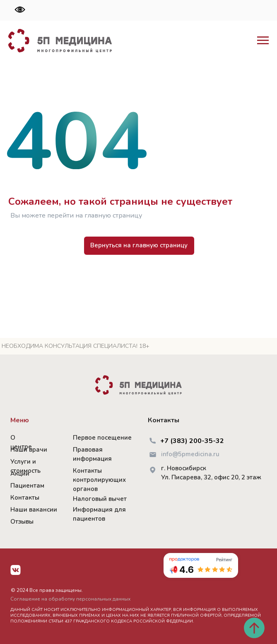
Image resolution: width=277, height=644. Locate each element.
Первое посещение (102, 438)
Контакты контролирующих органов (99, 480)
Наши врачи (29, 450)
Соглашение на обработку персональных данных (70, 599)
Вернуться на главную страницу (139, 245)
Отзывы (22, 522)
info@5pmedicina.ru (190, 454)
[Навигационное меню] (263, 41)
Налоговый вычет (100, 499)
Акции (20, 474)
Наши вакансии (34, 510)
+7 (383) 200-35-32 (192, 441)
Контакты (25, 498)
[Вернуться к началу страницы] (254, 628)
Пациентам (27, 486)
